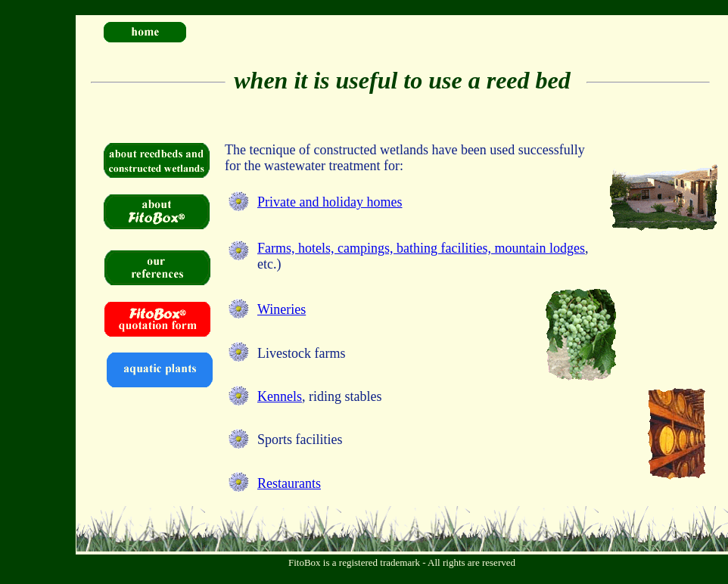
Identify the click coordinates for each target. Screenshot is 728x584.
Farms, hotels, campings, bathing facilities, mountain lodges (421, 248)
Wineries (282, 309)
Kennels (280, 396)
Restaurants (289, 483)
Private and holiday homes (330, 202)
